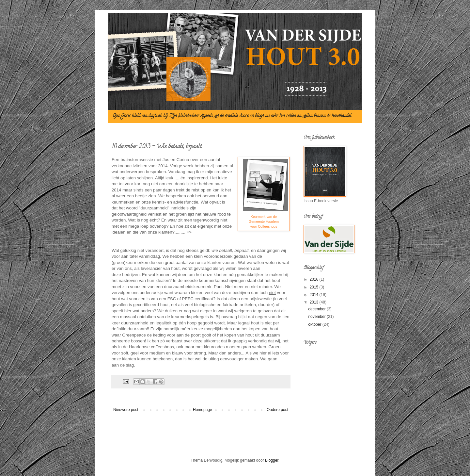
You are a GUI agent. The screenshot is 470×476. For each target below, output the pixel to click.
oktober (315, 324)
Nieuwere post (126, 410)
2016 (315, 279)
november (317, 317)
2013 (315, 302)
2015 (315, 287)
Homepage (203, 410)
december (317, 309)
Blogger (272, 460)
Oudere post (277, 410)
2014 (315, 295)
